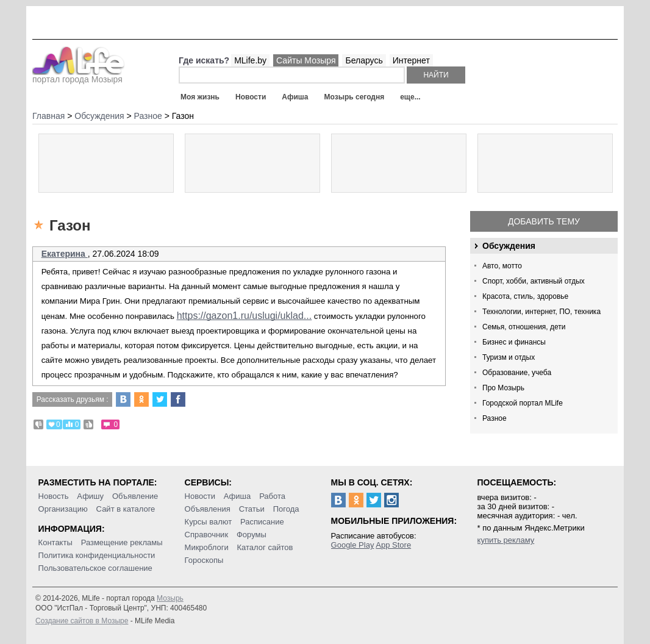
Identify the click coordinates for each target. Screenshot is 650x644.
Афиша (295, 97)
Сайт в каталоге (126, 509)
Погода (286, 509)
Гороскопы (204, 560)
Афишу (90, 496)
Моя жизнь (200, 97)
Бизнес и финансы (514, 342)
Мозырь (170, 598)
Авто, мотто (502, 266)
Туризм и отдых (509, 357)
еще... (410, 97)
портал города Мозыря (78, 76)
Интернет (411, 60)
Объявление (135, 496)
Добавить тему (544, 221)
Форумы (252, 535)
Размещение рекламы (122, 542)
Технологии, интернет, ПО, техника (541, 312)
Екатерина (65, 254)
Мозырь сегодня (355, 97)
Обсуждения (509, 246)
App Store (393, 545)
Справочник (207, 535)
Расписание (262, 522)
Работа (272, 496)
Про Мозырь (503, 388)
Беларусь (364, 60)
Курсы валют (209, 522)
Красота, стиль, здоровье (525, 296)
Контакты (55, 542)
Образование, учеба (517, 373)
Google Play (353, 545)
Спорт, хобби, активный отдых (534, 281)
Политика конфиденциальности (97, 555)
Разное (495, 418)
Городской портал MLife (523, 403)
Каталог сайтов (265, 547)
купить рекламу (506, 540)
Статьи (252, 509)
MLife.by (250, 60)
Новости (251, 97)
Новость (54, 496)
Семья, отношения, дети (524, 327)
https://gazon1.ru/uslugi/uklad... (244, 316)
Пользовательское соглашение (95, 568)
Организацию (63, 509)
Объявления (208, 509)
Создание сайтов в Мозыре (82, 621)
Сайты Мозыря (306, 60)
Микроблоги (207, 547)
